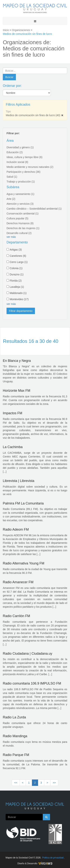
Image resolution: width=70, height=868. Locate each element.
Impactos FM (13, 413)
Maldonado (18, 293)
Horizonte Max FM (17, 391)
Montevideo (19, 299)
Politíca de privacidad (53, 858)
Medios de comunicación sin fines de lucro (33, 115)
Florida (16, 281)
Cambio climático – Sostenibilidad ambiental (34, 209)
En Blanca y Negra (17, 361)
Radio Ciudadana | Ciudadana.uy (28, 654)
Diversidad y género (20, 147)
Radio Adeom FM (16, 529)
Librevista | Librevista (19, 481)
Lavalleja (17, 287)
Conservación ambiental (22, 214)
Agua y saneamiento (20, 194)
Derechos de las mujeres (23, 228)
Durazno (17, 274)
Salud (12, 177)
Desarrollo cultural (19, 233)
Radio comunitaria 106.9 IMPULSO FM (32, 683)
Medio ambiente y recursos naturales (30, 167)
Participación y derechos (23, 172)
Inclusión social (17, 162)
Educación (15, 152)
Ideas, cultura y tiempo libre (24, 157)
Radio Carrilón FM (16, 616)
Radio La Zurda (14, 717)
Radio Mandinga (15, 736)
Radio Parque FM (16, 755)
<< (16, 783)
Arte (11, 199)
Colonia (16, 268)
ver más (11, 237)
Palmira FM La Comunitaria (23, 503)
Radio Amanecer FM (18, 582)
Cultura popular (17, 218)
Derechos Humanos (20, 223)
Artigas (16, 250)
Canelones (18, 256)
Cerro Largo (19, 262)
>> (54, 783)
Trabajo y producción (21, 182)
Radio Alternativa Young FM (24, 563)
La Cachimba (13, 447)
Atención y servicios (20, 204)
